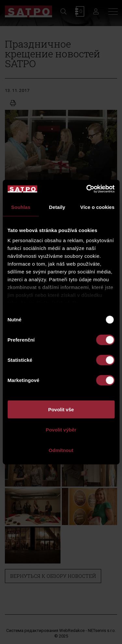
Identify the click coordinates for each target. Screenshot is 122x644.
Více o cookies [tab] (97, 207)
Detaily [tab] (57, 207)
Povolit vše (61, 409)
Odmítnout (61, 450)
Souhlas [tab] (21, 207)
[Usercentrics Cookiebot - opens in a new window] (87, 189)
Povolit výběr (61, 430)
